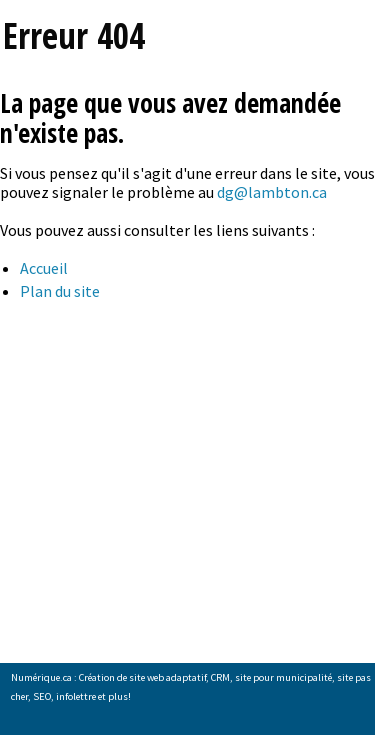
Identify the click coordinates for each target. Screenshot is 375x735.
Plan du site (60, 291)
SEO (42, 696)
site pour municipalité (283, 677)
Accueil (44, 268)
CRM (220, 677)
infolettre (76, 696)
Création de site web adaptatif (142, 677)
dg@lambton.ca (272, 192)
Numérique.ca (41, 677)
